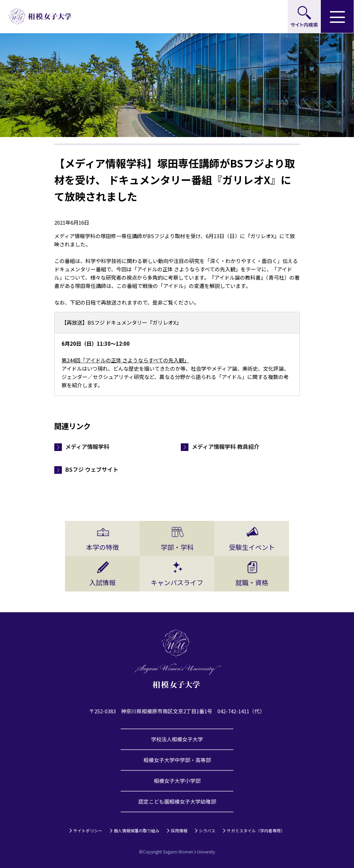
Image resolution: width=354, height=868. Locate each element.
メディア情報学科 (87, 446)
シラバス (207, 830)
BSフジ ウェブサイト (92, 469)
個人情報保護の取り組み (137, 830)
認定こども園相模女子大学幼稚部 (177, 801)
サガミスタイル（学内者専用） (256, 830)
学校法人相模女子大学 (177, 739)
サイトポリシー (88, 830)
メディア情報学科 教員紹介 (226, 446)
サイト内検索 (304, 17)
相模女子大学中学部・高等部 (177, 760)
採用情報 (179, 830)
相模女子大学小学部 (177, 781)
